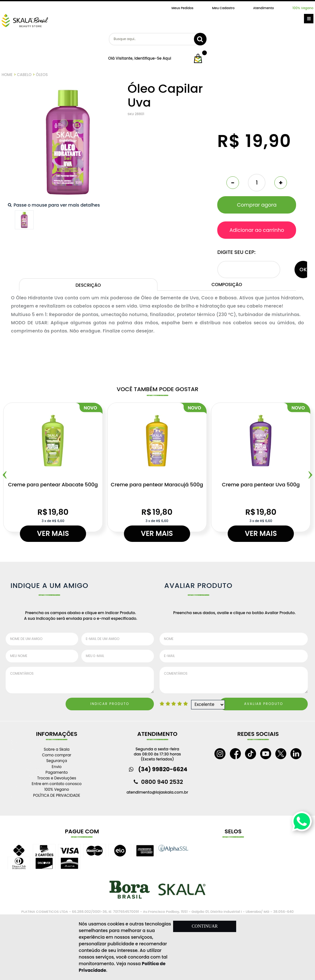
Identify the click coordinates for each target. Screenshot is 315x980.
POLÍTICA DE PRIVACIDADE (57, 795)
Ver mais (53, 534)
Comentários (80, 680)
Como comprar (57, 755)
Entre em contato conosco (57, 784)
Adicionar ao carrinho (257, 230)
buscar (200, 39)
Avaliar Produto (264, 704)
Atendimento (264, 8)
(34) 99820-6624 (163, 769)
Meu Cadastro (223, 8)
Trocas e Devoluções (57, 778)
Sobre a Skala (57, 749)
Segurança (57, 761)
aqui (167, 58)
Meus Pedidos (182, 8)
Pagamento (57, 772)
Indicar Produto (110, 704)
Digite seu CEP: (236, 252)
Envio (57, 767)
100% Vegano (303, 8)
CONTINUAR (205, 926)
